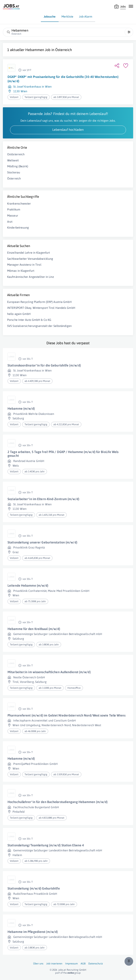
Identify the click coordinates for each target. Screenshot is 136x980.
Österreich (64, 50)
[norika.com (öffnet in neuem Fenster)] (68, 973)
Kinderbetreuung (18, 227)
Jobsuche (50, 16)
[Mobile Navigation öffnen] (131, 6)
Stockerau (14, 172)
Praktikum (14, 209)
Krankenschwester (19, 203)
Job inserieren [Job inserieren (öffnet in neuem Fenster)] (54, 964)
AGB (83, 964)
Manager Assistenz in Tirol (24, 265)
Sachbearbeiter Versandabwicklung (30, 259)
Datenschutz (96, 964)
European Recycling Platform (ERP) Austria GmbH (39, 302)
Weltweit (13, 160)
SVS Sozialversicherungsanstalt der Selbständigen (39, 326)
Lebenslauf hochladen (68, 130)
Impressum (71, 964)
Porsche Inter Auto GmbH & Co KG (29, 320)
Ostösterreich (16, 154)
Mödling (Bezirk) (18, 166)
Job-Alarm (86, 16)
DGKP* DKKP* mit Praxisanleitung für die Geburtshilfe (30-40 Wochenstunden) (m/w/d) (63, 79)
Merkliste (67, 16)
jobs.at (62, 970)
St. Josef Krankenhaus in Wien (32, 87)
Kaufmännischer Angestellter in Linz (31, 277)
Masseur (13, 215)
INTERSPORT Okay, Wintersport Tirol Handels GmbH (41, 308)
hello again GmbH (19, 314)
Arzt (10, 222)
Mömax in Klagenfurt (21, 271)
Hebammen (35, 50)
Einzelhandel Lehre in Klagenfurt (28, 253)
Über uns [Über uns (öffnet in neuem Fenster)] (38, 964)
